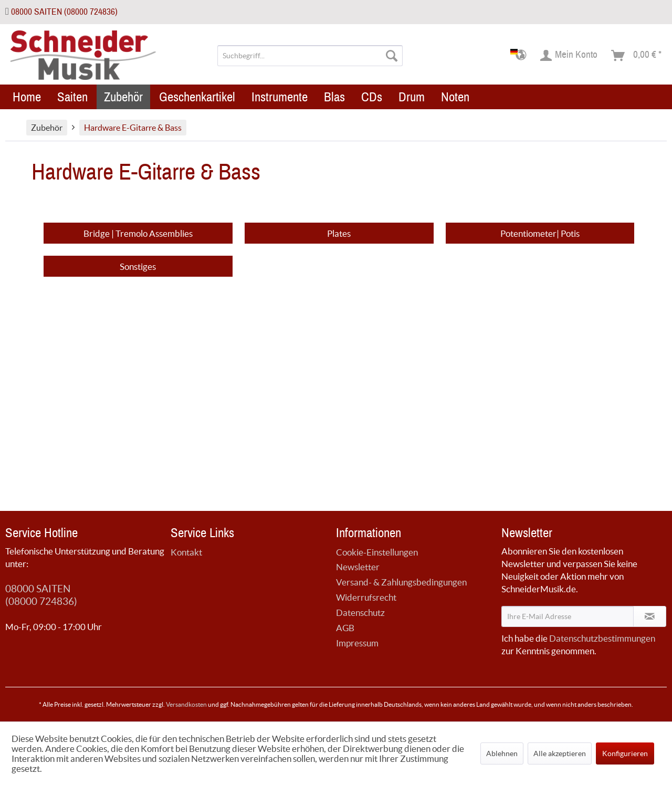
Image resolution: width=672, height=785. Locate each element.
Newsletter (358, 567)
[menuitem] (310, 56)
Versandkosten (186, 704)
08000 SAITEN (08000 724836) (64, 12)
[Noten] (455, 97)
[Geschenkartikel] (197, 97)
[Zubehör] (123, 97)
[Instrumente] (280, 97)
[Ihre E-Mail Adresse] (568, 616)
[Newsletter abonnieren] (650, 616)
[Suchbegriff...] (310, 56)
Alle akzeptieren (560, 753)
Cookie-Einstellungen (377, 552)
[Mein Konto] (569, 56)
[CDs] (372, 97)
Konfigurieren (625, 753)
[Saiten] (72, 97)
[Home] (27, 97)
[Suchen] (392, 56)
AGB (345, 628)
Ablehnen (502, 753)
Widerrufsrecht (366, 597)
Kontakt (186, 552)
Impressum (357, 643)
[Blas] (334, 97)
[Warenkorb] (637, 56)
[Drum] (412, 97)
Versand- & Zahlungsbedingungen (401, 582)
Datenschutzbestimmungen (602, 638)
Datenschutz (360, 613)
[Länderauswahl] (522, 56)
